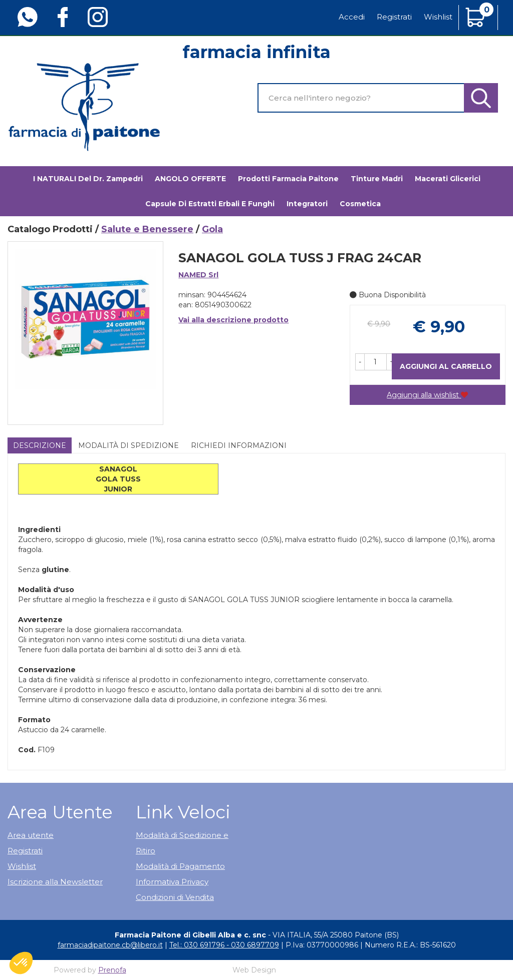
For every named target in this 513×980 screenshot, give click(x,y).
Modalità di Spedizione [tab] (129, 445)
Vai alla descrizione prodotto (233, 320)
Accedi (352, 17)
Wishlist (438, 17)
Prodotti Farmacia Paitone (288, 179)
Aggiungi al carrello (446, 366)
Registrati (394, 17)
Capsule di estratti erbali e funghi (210, 204)
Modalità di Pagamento (180, 866)
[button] (360, 362)
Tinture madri (377, 179)
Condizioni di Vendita (175, 897)
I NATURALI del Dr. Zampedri (88, 179)
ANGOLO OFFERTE (190, 179)
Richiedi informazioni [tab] (239, 445)
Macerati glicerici (448, 179)
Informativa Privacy (172, 882)
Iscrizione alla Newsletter (55, 882)
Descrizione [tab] (40, 445)
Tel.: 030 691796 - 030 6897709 (224, 945)
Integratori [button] (307, 204)
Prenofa (112, 970)
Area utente (31, 835)
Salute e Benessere (147, 229)
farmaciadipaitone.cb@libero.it (110, 945)
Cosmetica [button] (360, 204)
